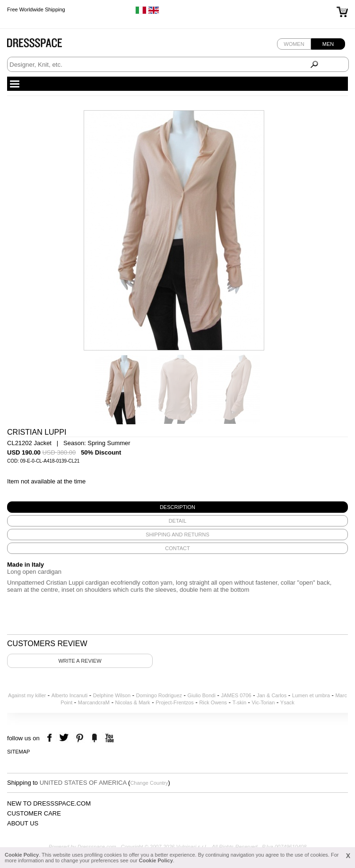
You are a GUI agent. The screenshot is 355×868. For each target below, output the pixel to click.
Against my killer (27, 695)
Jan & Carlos (272, 695)
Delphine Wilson (112, 695)
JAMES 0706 (236, 695)
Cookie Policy (22, 855)
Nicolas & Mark (133, 702)
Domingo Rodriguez (159, 695)
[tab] (177, 507)
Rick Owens (213, 702)
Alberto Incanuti (69, 695)
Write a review (80, 661)
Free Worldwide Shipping (36, 9)
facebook (51, 738)
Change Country (149, 783)
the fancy (94, 738)
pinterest (80, 738)
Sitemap (18, 752)
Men (328, 44)
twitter (65, 738)
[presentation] (177, 507)
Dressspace (43, 45)
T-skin (239, 702)
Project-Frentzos (175, 702)
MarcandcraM (94, 702)
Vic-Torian (264, 702)
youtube (108, 738)
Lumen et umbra (311, 695)
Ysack (287, 702)
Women (294, 44)
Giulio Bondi (202, 695)
